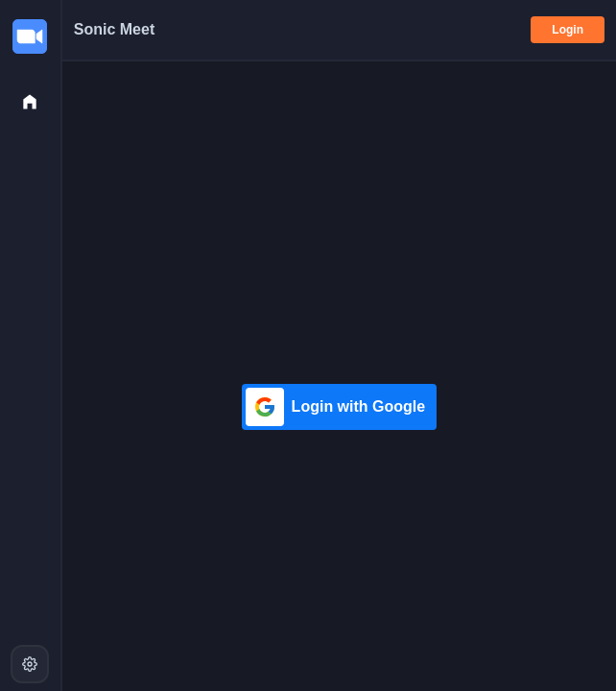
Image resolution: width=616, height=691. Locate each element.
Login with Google (336, 407)
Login (568, 30)
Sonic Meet (114, 29)
